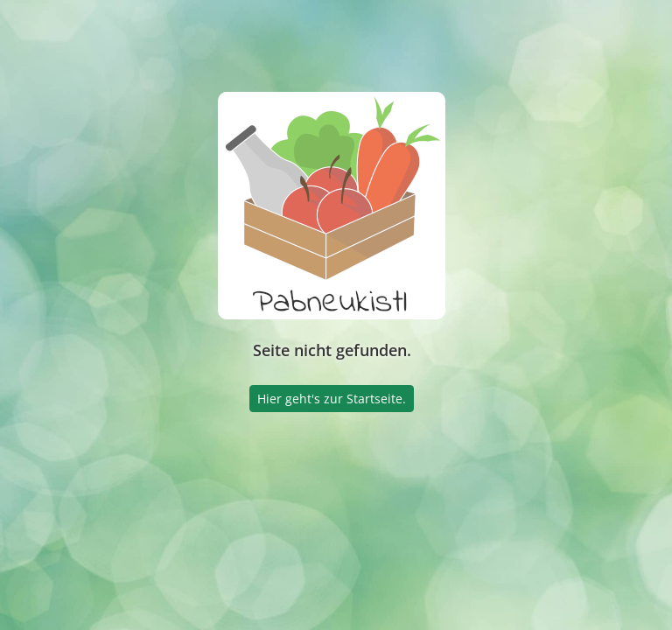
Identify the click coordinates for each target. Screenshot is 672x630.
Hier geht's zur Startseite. (332, 399)
